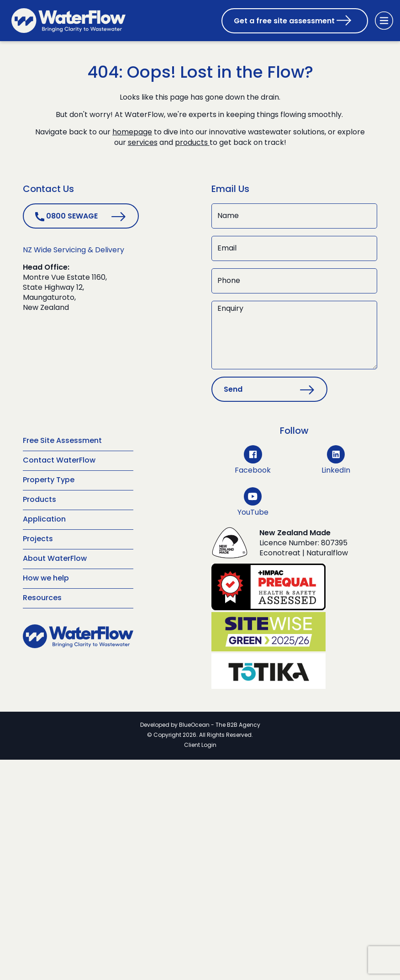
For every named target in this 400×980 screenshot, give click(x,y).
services (143, 143)
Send (233, 389)
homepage (132, 133)
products (192, 143)
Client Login (200, 745)
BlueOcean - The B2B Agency (220, 724)
